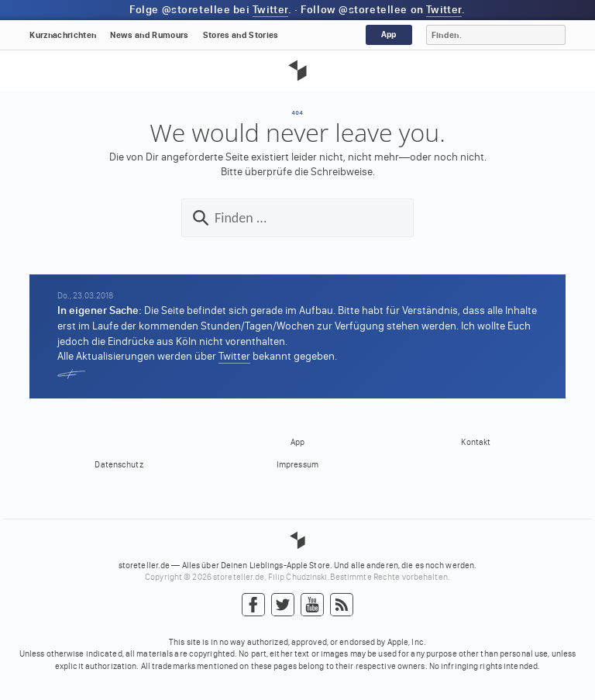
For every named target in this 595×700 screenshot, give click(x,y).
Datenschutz (119, 465)
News (149, 35)
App (389, 34)
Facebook (253, 605)
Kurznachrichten (63, 35)
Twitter (270, 10)
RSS (342, 605)
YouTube (312, 605)
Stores (241, 35)
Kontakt (476, 442)
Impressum (297, 465)
